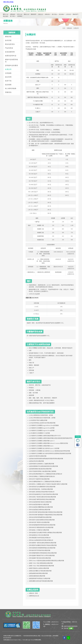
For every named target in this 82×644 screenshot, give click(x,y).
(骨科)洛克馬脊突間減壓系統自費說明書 (40, 517)
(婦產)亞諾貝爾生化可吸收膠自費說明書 (40, 571)
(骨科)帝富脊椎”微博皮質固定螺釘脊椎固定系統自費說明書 (46, 512)
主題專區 (19, 16)
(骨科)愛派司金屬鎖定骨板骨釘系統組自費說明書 (43, 545)
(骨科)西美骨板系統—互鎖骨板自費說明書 (41, 489)
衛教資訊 (47, 14)
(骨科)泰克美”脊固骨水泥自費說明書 (39, 522)
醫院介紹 (6, 14)
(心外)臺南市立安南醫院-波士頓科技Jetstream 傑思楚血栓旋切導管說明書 (49, 451)
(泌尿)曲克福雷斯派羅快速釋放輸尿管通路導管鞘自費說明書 (46, 459)
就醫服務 (12, 14)
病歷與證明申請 (11, 56)
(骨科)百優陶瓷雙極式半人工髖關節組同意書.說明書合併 (45, 482)
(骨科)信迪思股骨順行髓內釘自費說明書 (40, 502)
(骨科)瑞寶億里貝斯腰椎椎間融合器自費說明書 (42, 548)
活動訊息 (40, 14)
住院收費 (55, 54)
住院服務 (8, 73)
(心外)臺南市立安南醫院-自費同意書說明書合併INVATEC (45, 436)
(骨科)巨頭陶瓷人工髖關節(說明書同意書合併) (42, 476)
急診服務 (8, 85)
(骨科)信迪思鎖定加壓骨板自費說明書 (40, 510)
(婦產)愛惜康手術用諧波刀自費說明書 (40, 578)
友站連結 (61, 14)
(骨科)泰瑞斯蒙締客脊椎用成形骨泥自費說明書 (42, 525)
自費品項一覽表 (33, 593)
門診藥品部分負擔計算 (39, 54)
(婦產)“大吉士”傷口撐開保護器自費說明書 (41, 563)
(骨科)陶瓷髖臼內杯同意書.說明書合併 (40, 538)
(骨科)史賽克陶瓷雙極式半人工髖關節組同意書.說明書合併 (45, 474)
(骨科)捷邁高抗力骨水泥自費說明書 (39, 535)
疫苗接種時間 (10, 52)
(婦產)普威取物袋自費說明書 (37, 576)
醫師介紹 (26, 14)
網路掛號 (8, 37)
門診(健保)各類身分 (31, 54)
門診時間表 (9, 48)
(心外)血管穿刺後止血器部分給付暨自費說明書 (42, 423)
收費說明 (8, 69)
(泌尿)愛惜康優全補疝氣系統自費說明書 (40, 469)
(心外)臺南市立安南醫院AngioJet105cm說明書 (42, 428)
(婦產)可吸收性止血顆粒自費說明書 (39, 568)
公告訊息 (68, 14)
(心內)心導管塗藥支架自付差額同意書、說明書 (42, 418)
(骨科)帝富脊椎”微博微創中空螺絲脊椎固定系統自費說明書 (46, 515)
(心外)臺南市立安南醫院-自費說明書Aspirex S (42, 441)
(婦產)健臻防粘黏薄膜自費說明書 (38, 573)
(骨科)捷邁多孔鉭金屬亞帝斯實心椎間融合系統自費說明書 (45, 533)
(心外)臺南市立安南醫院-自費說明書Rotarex (41, 446)
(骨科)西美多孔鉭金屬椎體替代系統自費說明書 (42, 487)
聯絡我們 (75, 14)
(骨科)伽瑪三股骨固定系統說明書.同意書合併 (42, 492)
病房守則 (8, 81)
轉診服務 (6, 16)
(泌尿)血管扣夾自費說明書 (36, 461)
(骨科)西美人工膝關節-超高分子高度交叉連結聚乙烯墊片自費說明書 (48, 484)
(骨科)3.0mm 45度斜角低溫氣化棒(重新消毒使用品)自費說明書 (46, 561)
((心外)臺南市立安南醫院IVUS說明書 (39, 433)
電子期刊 (12, 16)
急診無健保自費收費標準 (47, 54)
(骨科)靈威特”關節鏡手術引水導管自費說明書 (42, 555)
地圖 (71, 628)
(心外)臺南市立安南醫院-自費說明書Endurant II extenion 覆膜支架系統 (48, 443)
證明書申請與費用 (12, 66)
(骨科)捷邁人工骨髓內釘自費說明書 (39, 530)
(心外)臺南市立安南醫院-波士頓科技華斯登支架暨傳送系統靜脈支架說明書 (50, 453)
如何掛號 (8, 40)
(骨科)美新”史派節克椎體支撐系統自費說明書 (42, 520)
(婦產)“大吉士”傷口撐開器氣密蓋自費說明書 (41, 566)
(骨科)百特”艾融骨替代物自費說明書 (39, 479)
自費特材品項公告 (34, 596)
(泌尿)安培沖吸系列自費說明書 (38, 456)
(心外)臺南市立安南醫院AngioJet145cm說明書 (42, 431)
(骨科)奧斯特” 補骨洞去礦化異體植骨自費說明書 (43, 543)
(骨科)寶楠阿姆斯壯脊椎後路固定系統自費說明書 (43, 553)
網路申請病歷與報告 (12, 61)
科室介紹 (19, 14)
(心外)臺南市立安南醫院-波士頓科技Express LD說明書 (44, 448)
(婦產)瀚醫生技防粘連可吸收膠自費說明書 (41, 581)
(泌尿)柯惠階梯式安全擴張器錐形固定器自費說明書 (43, 466)
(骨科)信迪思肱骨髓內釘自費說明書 (39, 504)
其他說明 (72, 54)
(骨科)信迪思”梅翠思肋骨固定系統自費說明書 (42, 499)
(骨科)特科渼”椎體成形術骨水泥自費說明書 (41, 527)
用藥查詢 (8, 92)
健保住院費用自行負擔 (64, 54)
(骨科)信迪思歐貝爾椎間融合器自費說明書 (41, 507)
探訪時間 (8, 77)
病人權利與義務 (11, 88)
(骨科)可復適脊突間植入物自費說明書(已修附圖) (42, 471)
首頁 (64, 28)
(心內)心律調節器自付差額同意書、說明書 (41, 415)
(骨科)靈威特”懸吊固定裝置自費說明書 (40, 558)
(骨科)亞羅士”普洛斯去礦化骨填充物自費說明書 (42, 497)
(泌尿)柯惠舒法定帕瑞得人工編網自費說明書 (41, 464)
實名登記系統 (8, 2)
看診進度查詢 (10, 44)
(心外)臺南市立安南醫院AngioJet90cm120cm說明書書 (44, 425)
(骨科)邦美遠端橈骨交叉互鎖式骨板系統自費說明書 (43, 494)
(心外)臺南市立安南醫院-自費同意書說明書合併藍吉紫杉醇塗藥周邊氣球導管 (51, 438)
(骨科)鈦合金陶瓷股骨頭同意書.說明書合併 (41, 540)
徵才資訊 (54, 14)
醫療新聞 (33, 14)
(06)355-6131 (55, 622)
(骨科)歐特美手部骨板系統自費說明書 (40, 550)
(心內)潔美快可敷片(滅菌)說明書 (38, 420)
